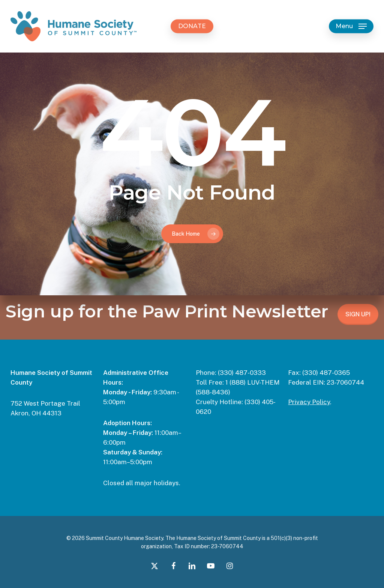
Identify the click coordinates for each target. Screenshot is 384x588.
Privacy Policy (309, 402)
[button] (351, 26)
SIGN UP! (358, 314)
